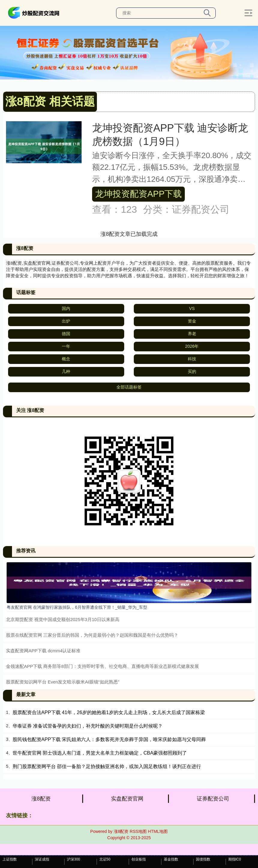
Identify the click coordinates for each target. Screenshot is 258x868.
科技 (192, 359)
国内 (66, 308)
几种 (66, 371)
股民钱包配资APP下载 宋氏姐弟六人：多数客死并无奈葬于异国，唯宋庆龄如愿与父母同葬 (109, 739)
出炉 (66, 321)
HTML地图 (158, 831)
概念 (66, 359)
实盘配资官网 (127, 799)
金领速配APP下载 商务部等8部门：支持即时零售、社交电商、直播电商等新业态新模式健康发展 (102, 666)
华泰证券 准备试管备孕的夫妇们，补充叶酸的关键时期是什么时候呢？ (88, 726)
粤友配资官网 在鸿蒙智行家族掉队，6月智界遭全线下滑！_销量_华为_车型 (77, 607)
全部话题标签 (129, 387)
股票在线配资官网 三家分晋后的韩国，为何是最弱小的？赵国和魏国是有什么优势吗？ (92, 635)
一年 (66, 346)
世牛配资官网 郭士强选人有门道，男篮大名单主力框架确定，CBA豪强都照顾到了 (100, 753)
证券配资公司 (213, 799)
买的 (192, 371)
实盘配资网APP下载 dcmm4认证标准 (43, 651)
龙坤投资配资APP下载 (138, 194)
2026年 (192, 346)
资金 (192, 321)
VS (192, 308)
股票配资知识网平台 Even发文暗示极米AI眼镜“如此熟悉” (63, 682)
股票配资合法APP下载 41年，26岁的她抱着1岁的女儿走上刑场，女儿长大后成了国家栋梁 (109, 712)
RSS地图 (138, 831)
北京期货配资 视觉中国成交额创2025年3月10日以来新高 (63, 619)
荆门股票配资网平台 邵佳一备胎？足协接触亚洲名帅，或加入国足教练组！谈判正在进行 (107, 766)
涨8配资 (41, 799)
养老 (192, 334)
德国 (66, 334)
